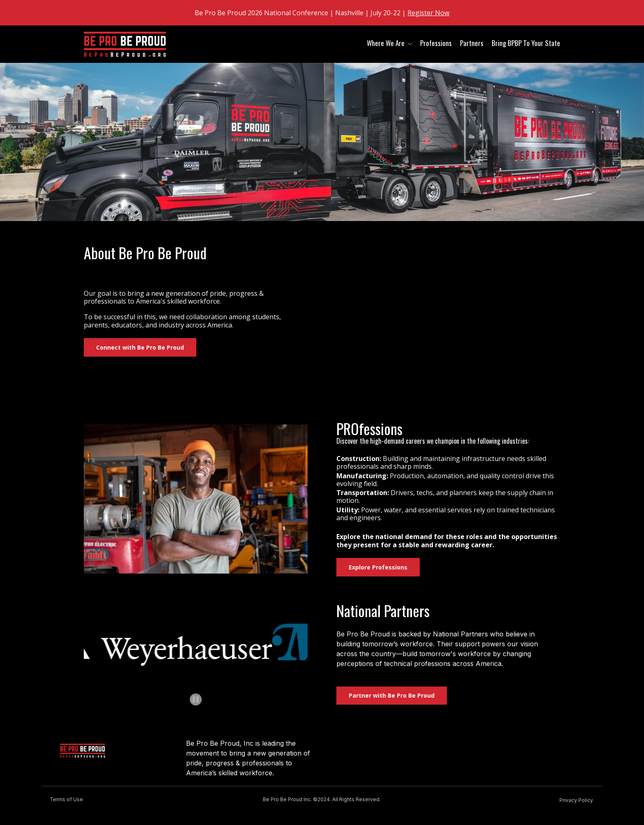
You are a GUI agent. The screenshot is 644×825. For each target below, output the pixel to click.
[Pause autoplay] (196, 699)
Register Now (428, 13)
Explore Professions (378, 567)
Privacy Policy (576, 800)
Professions (436, 43)
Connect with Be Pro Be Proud (140, 347)
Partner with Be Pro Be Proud (392, 695)
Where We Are (386, 43)
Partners (472, 43)
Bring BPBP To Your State (526, 43)
